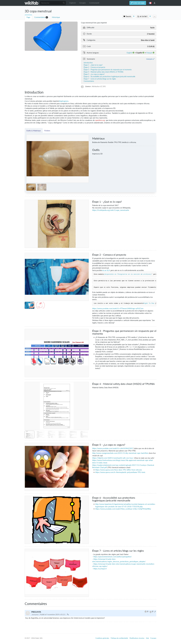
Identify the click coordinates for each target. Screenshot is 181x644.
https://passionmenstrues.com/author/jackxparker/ (113, 557)
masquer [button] (149, 59)
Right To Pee (149, 303)
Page (28, 17)
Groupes (83, 3)
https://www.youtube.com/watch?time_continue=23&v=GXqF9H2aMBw (123, 509)
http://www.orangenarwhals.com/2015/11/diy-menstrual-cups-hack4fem (120, 453)
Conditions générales (102, 638)
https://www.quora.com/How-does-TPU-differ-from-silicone (118, 470)
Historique (56, 17)
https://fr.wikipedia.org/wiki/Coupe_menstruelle (111, 210)
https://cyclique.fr (100, 569)
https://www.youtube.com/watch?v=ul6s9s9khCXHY (112, 448)
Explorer (73, 3)
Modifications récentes (137, 638)
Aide (147, 638)
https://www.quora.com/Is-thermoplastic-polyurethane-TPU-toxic (120, 472)
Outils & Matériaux (34, 131)
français (150, 3)
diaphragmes (64, 101)
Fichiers (47, 131)
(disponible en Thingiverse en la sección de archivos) (128, 274)
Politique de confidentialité (119, 638)
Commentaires (40, 17)
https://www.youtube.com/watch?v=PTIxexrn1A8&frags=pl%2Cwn (118, 308)
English (130, 53)
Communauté (94, 3)
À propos (153, 638)
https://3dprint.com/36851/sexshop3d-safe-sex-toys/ (113, 458)
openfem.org (100, 120)
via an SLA (106, 270)
